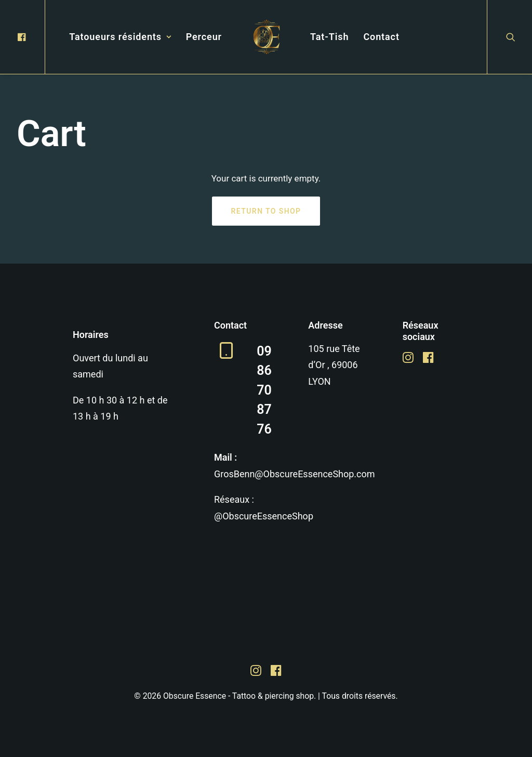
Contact (381, 37)
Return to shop (266, 211)
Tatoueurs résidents (120, 37)
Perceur (204, 37)
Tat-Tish (329, 37)
